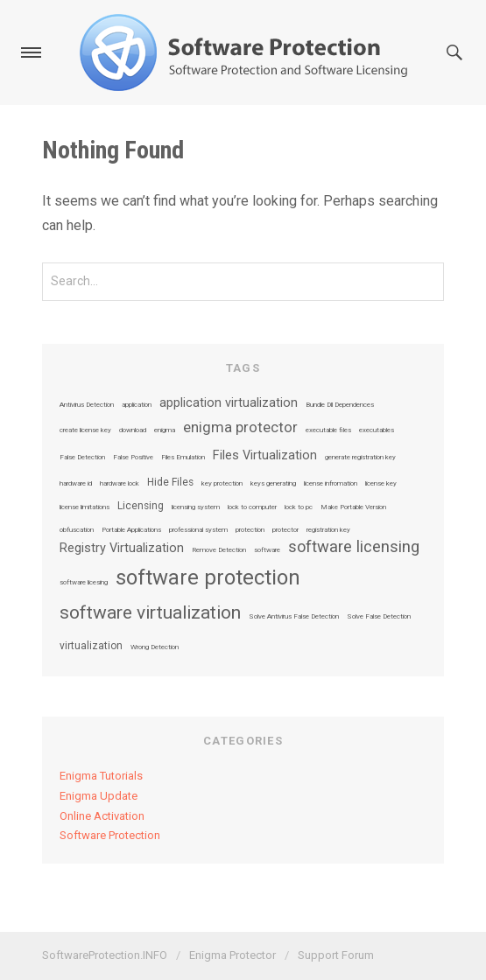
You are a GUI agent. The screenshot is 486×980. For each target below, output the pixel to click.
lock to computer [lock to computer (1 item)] (252, 507)
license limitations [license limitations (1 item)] (85, 507)
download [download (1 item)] (133, 430)
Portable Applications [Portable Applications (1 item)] (131, 530)
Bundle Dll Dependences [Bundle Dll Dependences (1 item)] (340, 405)
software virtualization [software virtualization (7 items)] (150, 613)
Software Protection (110, 835)
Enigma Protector (232, 955)
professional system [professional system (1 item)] (198, 530)
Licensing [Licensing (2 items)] (141, 507)
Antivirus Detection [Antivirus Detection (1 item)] (87, 405)
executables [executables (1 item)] (377, 430)
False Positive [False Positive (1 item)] (133, 458)
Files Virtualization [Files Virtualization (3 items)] (265, 456)
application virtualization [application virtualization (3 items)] (229, 403)
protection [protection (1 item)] (250, 530)
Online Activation (102, 816)
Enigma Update (99, 796)
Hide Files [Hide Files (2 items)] (170, 483)
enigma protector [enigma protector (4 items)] (240, 428)
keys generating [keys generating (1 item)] (273, 484)
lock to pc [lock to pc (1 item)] (299, 507)
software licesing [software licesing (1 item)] (84, 583)
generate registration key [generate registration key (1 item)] (360, 458)
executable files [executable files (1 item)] (328, 430)
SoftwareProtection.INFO (105, 955)
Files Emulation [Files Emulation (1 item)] (183, 458)
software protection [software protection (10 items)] (208, 577)
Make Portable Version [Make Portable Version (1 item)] (353, 507)
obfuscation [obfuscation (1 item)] (77, 530)
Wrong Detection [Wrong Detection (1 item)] (155, 647)
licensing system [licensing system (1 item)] (196, 507)
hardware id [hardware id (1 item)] (76, 484)
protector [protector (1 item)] (285, 530)
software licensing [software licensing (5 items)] (354, 547)
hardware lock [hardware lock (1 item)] (120, 484)
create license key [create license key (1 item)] (85, 430)
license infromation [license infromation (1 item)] (331, 484)
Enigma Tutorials (101, 776)
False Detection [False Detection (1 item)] (82, 458)
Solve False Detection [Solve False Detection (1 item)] (379, 617)
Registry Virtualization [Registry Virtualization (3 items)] (122, 549)
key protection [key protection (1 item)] (222, 484)
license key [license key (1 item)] (381, 484)
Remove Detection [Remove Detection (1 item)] (219, 550)
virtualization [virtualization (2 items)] (91, 647)
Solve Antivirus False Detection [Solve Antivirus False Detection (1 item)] (294, 617)
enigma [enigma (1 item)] (165, 430)
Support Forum (336, 955)
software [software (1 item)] (267, 550)
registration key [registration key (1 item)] (328, 530)
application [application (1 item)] (137, 405)
